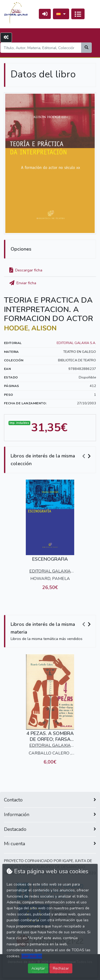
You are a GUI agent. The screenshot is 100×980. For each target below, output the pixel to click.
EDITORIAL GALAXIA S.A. (76, 343)
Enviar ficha (23, 283)
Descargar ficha (26, 270)
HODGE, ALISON (30, 328)
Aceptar (38, 968)
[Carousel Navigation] (87, 456)
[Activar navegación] (78, 14)
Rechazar (61, 968)
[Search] (41, 48)
